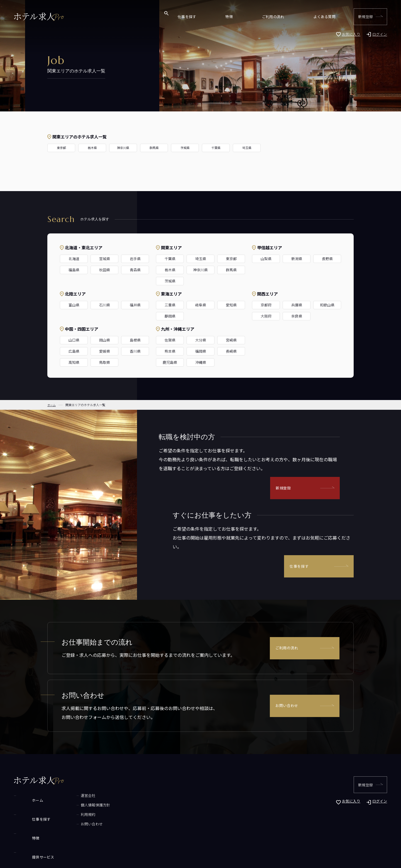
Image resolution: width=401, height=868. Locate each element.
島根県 (135, 340)
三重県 (170, 305)
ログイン (380, 34)
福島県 (74, 270)
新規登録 (365, 17)
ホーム (24, 796)
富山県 (74, 305)
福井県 (135, 305)
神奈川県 (123, 148)
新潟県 (297, 259)
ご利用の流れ (298, 17)
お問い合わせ (288, 706)
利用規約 (69, 814)
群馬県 (154, 148)
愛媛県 (105, 351)
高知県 (74, 362)
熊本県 (170, 351)
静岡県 (170, 316)
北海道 (74, 259)
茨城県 (185, 148)
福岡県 (201, 351)
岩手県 (135, 259)
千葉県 (216, 148)
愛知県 (231, 305)
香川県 (135, 351)
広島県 (74, 351)
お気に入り (351, 34)
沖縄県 (201, 362)
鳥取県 (105, 362)
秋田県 (105, 270)
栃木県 (92, 148)
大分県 (201, 340)
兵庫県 (297, 305)
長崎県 (231, 351)
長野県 (327, 259)
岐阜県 (201, 305)
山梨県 (266, 259)
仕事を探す (251, 17)
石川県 (105, 305)
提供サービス (29, 824)
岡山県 (105, 340)
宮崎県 (231, 340)
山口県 (74, 340)
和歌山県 (327, 305)
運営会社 (69, 795)
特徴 (274, 17)
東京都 (61, 148)
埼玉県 (247, 148)
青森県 (135, 270)
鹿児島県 (170, 362)
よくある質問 (330, 17)
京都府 (266, 305)
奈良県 (297, 316)
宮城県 (105, 259)
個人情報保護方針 (76, 805)
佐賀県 (170, 340)
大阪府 (266, 316)
